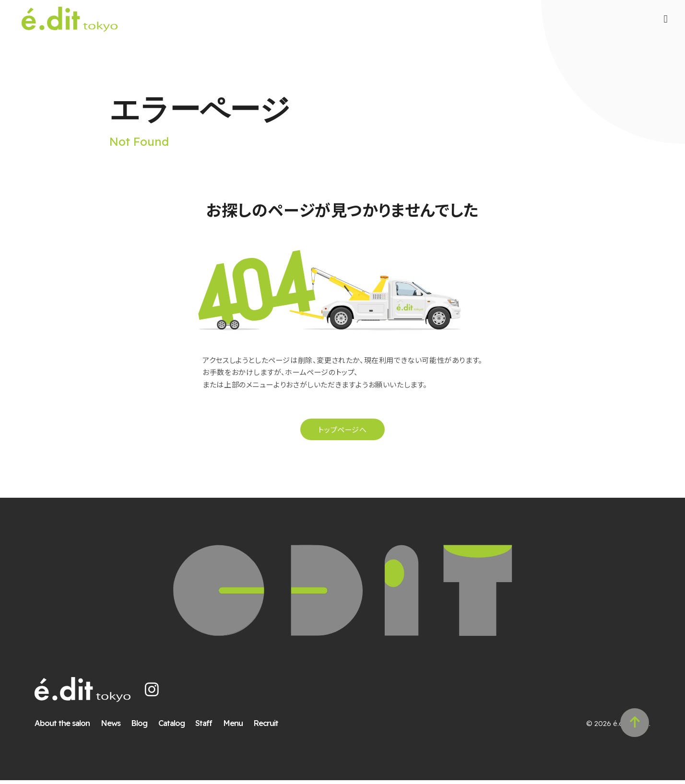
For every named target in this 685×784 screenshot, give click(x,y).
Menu (234, 727)
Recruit (267, 727)
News (112, 727)
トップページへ (342, 432)
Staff (205, 727)
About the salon (63, 727)
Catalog (172, 727)
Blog (140, 727)
